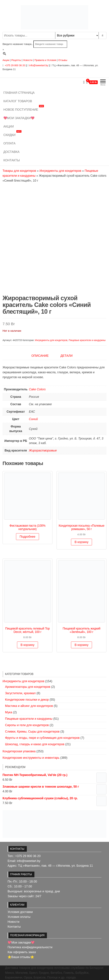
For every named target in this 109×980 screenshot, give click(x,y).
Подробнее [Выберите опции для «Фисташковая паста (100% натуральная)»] (27, 537)
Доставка (11, 152)
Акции (6, 60)
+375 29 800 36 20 (15, 65)
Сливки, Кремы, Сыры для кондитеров (32, 732)
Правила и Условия (45, 60)
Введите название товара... (18, 44)
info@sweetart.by (39, 65)
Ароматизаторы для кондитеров (28, 687)
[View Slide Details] (54, 824)
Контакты (12, 160)
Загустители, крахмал (20, 693)
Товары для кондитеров (19, 171)
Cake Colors (37, 389)
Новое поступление (24, 108)
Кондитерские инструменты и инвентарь (31, 758)
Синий (33, 419)
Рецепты (17, 60)
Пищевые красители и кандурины (87, 340)
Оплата (9, 143)
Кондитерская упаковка (19, 751)
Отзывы (63, 60)
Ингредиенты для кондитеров (60, 171)
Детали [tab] (66, 356)
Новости (28, 60)
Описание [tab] (40, 356)
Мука (9, 712)
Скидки (12, 134)
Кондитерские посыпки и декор (27, 700)
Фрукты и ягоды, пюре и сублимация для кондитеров (42, 738)
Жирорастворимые (43, 450)
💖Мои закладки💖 (19, 118)
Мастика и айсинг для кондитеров (29, 706)
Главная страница (19, 93)
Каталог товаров (18, 101)
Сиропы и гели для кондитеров (27, 725)
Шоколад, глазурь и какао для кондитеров (35, 744)
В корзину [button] (81, 542)
